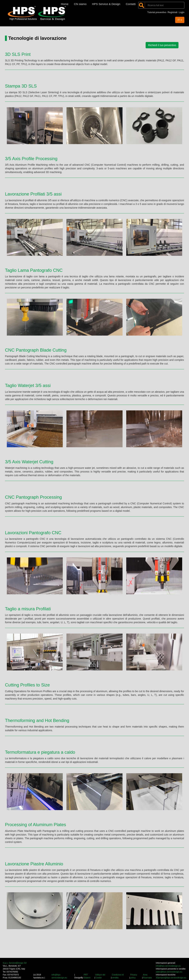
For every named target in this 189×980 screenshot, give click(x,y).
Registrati (172, 12)
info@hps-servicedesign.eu (59, 976)
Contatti (131, 4)
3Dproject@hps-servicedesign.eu (171, 978)
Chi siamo (80, 4)
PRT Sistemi (87, 976)
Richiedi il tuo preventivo (162, 45)
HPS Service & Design (106, 4)
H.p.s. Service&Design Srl (15, 963)
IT (180, 20)
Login (182, 12)
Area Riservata (147, 976)
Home (65, 4)
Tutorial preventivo (157, 12)
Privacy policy (134, 976)
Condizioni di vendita (118, 976)
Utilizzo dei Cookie (100, 976)
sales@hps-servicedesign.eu (169, 972)
